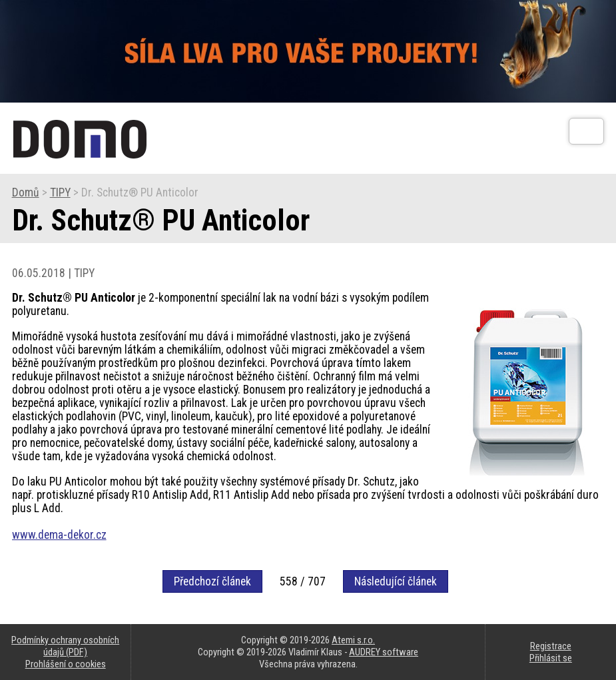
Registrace (551, 646)
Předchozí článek (212, 581)
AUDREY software (384, 652)
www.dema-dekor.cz (59, 535)
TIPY (60, 192)
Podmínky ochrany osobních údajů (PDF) (65, 646)
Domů (26, 192)
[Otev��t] (586, 131)
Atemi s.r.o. (353, 640)
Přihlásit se (551, 658)
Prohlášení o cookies (66, 664)
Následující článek (396, 581)
